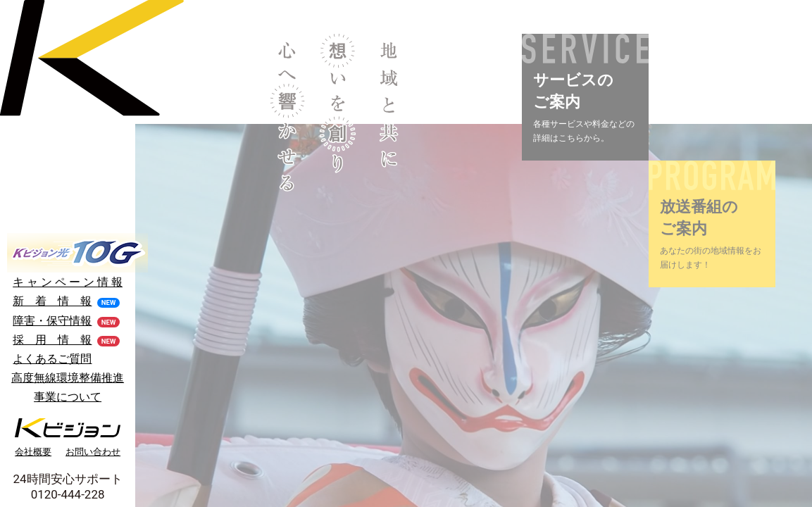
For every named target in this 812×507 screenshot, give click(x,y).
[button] (585, 97)
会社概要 (33, 452)
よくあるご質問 (52, 359)
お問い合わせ (93, 452)
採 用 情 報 (52, 340)
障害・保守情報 (52, 321)
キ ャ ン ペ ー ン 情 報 (68, 282)
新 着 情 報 (52, 301)
